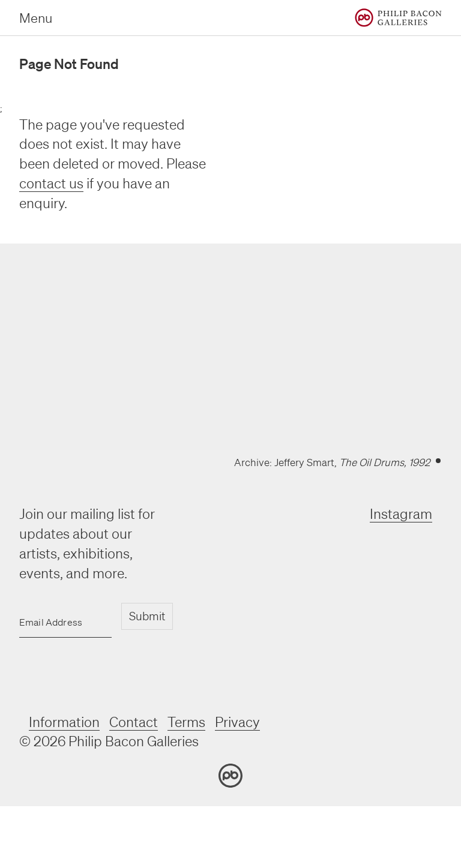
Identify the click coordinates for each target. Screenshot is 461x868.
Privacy (237, 722)
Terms (186, 722)
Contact (134, 722)
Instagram (401, 514)
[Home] (398, 18)
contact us (51, 183)
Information (64, 722)
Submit (147, 616)
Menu (36, 18)
